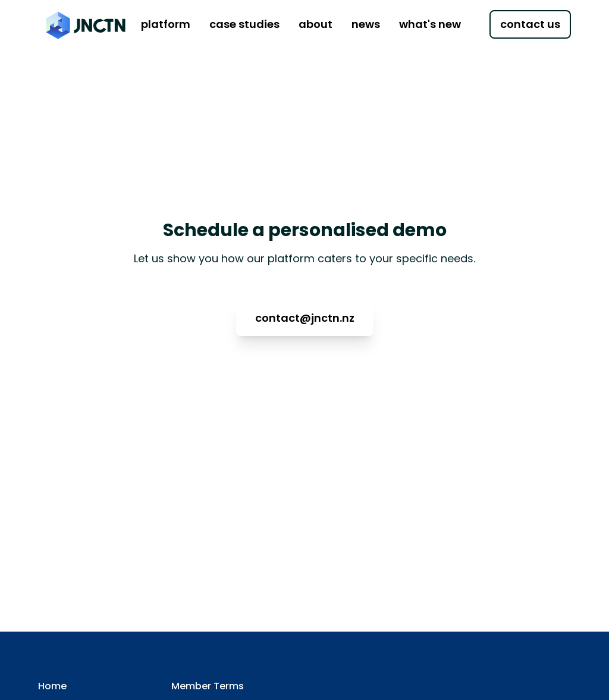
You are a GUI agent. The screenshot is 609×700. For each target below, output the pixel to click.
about (316, 24)
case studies (244, 24)
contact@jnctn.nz (305, 318)
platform (166, 24)
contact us (530, 24)
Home (52, 686)
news (366, 24)
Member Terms (208, 686)
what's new (430, 24)
